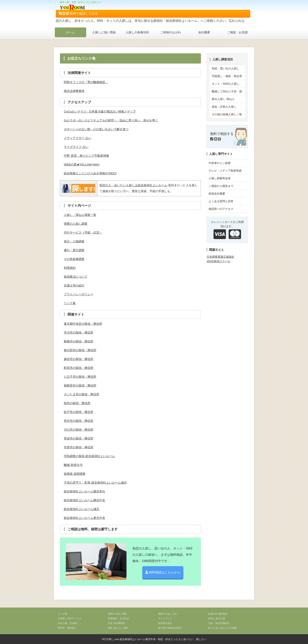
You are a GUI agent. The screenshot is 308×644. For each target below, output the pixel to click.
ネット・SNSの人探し (226, 84)
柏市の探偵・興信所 (77, 403)
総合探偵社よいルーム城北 (82, 509)
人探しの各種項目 (137, 32)
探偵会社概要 (217, 194)
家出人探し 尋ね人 (223, 99)
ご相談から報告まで (221, 186)
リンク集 (70, 303)
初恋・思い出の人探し (225, 68)
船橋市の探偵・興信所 (79, 341)
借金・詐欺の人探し (224, 107)
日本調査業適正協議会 (220, 257)
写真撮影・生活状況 (118, 619)
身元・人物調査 (74, 241)
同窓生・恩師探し (67, 628)
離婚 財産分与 (73, 465)
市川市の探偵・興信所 (79, 332)
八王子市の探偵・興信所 (80, 377)
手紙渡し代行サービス (70, 619)
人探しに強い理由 (104, 32)
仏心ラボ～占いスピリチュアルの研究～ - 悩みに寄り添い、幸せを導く (111, 120)
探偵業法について (76, 277)
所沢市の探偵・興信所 (79, 421)
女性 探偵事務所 (116, 623)
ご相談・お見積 (237, 32)
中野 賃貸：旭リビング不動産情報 (86, 156)
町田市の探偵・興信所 (79, 368)
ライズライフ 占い (76, 147)
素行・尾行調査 (74, 250)
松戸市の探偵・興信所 (79, 412)
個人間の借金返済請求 (170, 628)
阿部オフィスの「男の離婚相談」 (86, 82)
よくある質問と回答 (221, 201)
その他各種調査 (74, 259)
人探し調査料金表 (220, 178)
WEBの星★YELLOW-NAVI (82, 164)
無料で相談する (222, 136)
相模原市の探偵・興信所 (80, 385)
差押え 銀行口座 (217, 619)
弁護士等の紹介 (74, 285)
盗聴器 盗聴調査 (75, 474)
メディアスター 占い (77, 138)
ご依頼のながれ (171, 32)
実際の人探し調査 (76, 224)
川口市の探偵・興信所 (79, 430)
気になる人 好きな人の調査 (222, 628)
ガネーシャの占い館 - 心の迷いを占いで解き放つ (96, 129)
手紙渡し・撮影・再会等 (227, 76)
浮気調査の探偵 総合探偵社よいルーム (89, 456)
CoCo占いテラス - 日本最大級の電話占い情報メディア (100, 111)
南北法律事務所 (74, 91)
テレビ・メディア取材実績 (225, 171)
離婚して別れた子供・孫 (227, 91)
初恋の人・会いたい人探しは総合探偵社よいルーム (133, 185)
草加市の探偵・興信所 (79, 438)
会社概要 (204, 32)
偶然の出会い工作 (167, 614)
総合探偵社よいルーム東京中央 (84, 518)
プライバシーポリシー (79, 294)
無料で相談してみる (78, 14)
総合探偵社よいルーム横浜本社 (84, 491)
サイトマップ (165, 619)
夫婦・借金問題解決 (219, 623)
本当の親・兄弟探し (68, 623)
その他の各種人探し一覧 (227, 114)
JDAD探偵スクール (219, 261)
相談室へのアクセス (221, 209)
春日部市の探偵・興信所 (80, 350)
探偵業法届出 (165, 623)
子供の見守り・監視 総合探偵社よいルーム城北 (95, 483)
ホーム (70, 32)
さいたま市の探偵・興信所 (82, 394)
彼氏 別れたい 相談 (118, 628)
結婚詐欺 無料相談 (218, 614)
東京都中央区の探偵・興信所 (83, 324)
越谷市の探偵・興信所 (79, 359)
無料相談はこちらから (163, 572)
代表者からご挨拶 (220, 163)
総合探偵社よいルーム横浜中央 (84, 500)
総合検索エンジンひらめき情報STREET (90, 173)
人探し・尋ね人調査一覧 (80, 215)
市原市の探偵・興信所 (79, 447)
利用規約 (70, 268)
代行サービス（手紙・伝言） (83, 232)
